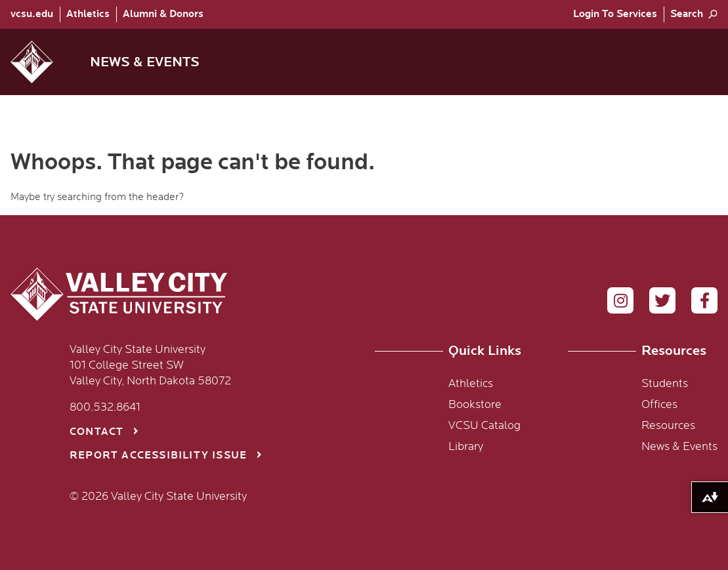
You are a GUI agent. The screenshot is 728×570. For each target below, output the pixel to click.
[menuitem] (35, 14)
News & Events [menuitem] (145, 62)
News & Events (679, 447)
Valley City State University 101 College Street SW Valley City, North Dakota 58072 (150, 365)
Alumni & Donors (163, 14)
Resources (668, 426)
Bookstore (475, 405)
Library (466, 447)
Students (665, 384)
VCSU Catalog (484, 426)
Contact (96, 432)
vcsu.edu (32, 14)
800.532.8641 (105, 407)
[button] (42, 62)
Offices (659, 405)
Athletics (88, 14)
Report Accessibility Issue (158, 456)
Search (687, 14)
